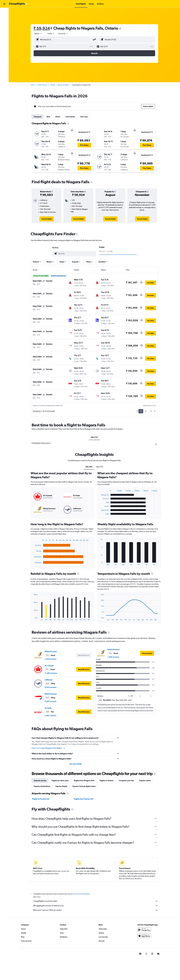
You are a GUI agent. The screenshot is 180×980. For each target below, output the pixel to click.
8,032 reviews (51, 687)
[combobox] (38, 33)
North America (42, 85)
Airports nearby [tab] (40, 780)
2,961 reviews (50, 715)
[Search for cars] (4, 22)
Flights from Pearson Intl (83, 799)
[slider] (137, 254)
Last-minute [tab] (70, 117)
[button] (4, 4)
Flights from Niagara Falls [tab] (84, 780)
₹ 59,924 (42, 28)
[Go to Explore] (4, 27)
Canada (53, 85)
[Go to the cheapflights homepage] (18, 4)
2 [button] (146, 411)
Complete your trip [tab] (126, 780)
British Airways (51, 694)
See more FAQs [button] (75, 764)
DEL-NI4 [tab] (89, 467)
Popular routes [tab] (145, 780)
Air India (48, 708)
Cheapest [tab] (38, 117)
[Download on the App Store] (144, 938)
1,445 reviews (50, 659)
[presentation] (120, 28)
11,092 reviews (51, 673)
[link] (47, 219)
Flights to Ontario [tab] (107, 780)
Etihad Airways (51, 651)
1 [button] (141, 411)
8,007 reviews (50, 701)
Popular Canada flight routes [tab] (84, 786)
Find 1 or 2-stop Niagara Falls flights (48, 748)
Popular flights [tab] (61, 786)
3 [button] (151, 411)
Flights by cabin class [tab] (60, 780)
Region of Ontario (63, 85)
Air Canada (49, 666)
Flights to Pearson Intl (41, 799)
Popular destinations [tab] (42, 786)
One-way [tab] (84, 117)
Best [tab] (48, 117)
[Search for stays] (4, 17)
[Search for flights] (4, 11)
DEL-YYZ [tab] (94, 437)
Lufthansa (49, 680)
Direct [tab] (58, 117)
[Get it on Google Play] (144, 932)
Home (33, 85)
